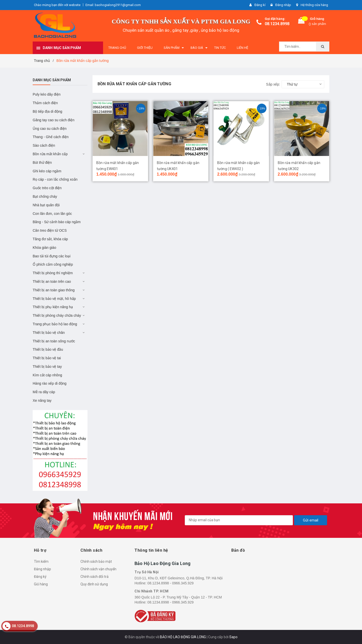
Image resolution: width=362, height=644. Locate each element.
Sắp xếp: (273, 84)
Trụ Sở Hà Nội (147, 572)
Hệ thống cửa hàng (314, 5)
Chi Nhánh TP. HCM (152, 591)
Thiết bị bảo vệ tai (47, 358)
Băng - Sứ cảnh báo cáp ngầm (57, 222)
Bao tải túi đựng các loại (52, 256)
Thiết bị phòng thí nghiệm (53, 273)
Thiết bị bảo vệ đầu (48, 349)
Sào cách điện (44, 145)
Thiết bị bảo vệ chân (49, 333)
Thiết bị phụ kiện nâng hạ (53, 307)
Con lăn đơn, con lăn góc (52, 214)
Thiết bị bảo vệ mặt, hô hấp (54, 299)
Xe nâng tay (42, 400)
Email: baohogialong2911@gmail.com (113, 5)
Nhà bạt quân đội (46, 205)
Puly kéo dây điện (47, 94)
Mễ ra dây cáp (44, 392)
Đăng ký (40, 577)
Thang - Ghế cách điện (51, 137)
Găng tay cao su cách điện (54, 120)
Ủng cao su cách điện (50, 129)
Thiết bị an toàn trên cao (52, 281)
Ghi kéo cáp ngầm (47, 171)
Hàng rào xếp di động (50, 383)
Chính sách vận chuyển (98, 569)
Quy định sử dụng (94, 584)
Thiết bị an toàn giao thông (54, 290)
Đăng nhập (42, 569)
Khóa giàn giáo (44, 248)
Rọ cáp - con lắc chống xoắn (55, 179)
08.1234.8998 (277, 24)
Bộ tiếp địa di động (48, 111)
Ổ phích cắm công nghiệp (53, 264)
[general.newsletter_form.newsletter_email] (239, 520)
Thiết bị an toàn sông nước (54, 341)
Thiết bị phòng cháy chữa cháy (57, 315)
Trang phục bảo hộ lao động (55, 324)
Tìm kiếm (41, 561)
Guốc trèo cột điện (47, 188)
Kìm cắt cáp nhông (47, 375)
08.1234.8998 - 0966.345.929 (170, 583)
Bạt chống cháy (45, 196)
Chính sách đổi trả (95, 577)
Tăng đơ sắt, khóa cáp (50, 239)
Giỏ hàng (41, 584)
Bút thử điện (42, 163)
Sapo (233, 637)
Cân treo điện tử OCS (50, 230)
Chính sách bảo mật (96, 561)
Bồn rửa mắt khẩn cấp (50, 154)
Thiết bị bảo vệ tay (47, 367)
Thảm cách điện (45, 103)
